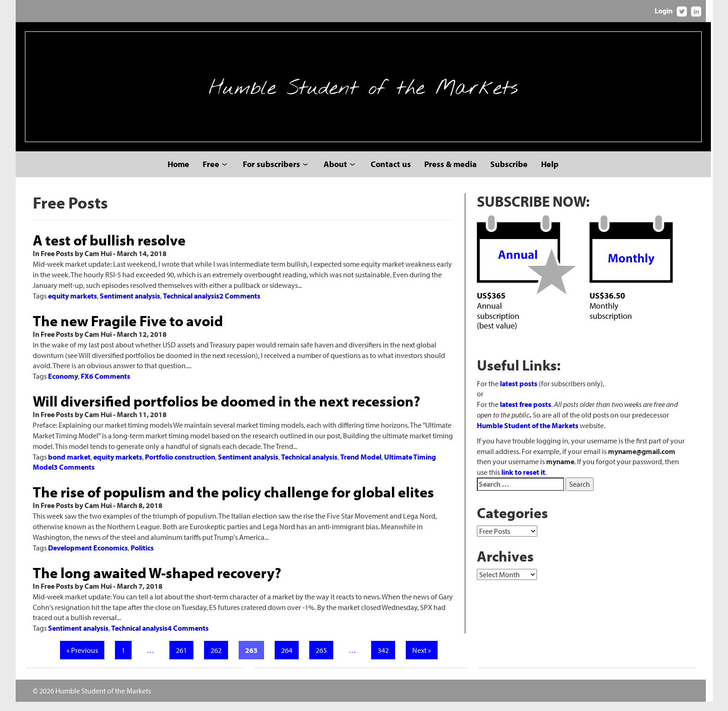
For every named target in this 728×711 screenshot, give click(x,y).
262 (218, 659)
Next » (424, 659)
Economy (63, 385)
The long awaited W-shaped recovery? (157, 582)
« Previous (84, 659)
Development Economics (88, 557)
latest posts (523, 394)
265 (324, 659)
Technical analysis (191, 305)
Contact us (392, 173)
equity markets (72, 305)
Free (212, 173)
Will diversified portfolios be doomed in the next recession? (226, 410)
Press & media (451, 173)
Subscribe (510, 173)
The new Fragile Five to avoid (128, 330)
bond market (69, 466)
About (336, 173)
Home (179, 173)
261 (184, 659)
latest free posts (530, 414)
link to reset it (528, 482)
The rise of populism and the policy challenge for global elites (233, 501)
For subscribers (272, 173)
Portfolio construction (180, 466)
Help (551, 173)
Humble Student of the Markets (364, 91)
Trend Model (361, 466)
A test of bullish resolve (109, 249)
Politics (142, 557)
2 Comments (240, 305)
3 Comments (74, 477)
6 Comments (110, 385)
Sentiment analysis (130, 305)
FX (85, 385)
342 (385, 659)
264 (289, 659)
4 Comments (188, 637)
